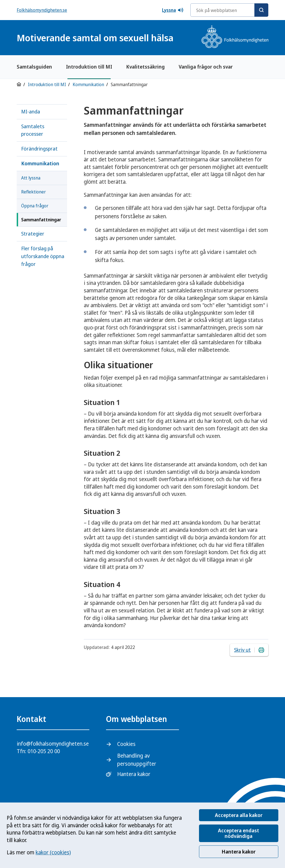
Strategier (33, 234)
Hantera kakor (239, 852)
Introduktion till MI (89, 67)
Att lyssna (31, 178)
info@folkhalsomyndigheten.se (53, 744)
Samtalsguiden (34, 67)
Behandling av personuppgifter (137, 760)
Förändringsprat (39, 149)
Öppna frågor (35, 206)
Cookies (126, 744)
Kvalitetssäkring (145, 67)
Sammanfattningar (41, 220)
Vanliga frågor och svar (206, 67)
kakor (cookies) (53, 852)
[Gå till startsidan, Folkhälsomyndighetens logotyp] (235, 37)
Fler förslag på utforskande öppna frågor (43, 256)
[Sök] (261, 10)
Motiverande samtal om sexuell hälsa (95, 38)
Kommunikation (88, 84)
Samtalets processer (33, 130)
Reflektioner (34, 192)
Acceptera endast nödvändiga (239, 833)
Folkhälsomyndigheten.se (42, 10)
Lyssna (173, 10)
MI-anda (31, 111)
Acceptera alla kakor (239, 815)
